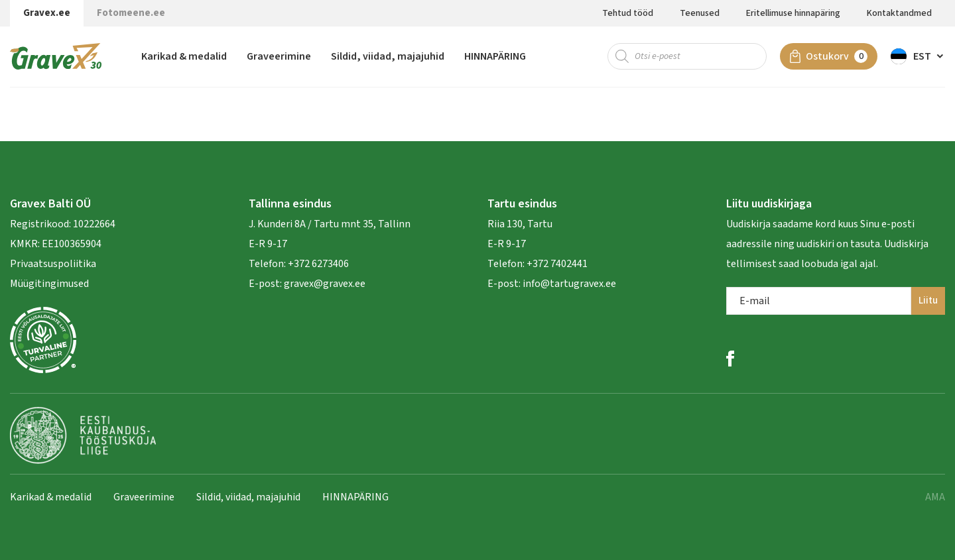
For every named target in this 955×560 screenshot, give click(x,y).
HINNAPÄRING (495, 56)
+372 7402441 (557, 264)
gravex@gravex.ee (325, 284)
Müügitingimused (49, 284)
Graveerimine (279, 56)
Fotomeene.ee (131, 13)
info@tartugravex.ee (569, 284)
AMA (935, 497)
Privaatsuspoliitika (53, 264)
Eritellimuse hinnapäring (793, 13)
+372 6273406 (317, 264)
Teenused (700, 13)
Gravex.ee (47, 13)
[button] (918, 56)
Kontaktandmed (899, 13)
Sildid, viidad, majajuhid (388, 56)
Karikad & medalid (184, 56)
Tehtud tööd (628, 13)
